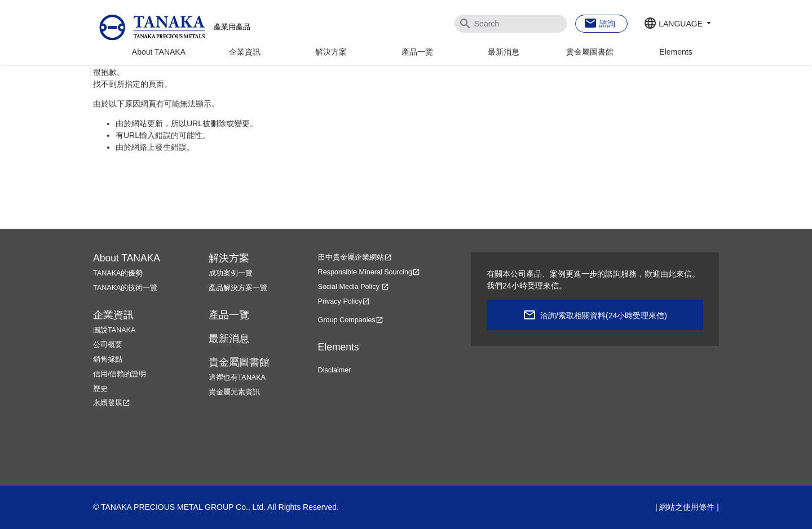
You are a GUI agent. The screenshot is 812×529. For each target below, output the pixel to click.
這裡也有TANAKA (237, 377)
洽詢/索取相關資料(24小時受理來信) (604, 315)
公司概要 (108, 345)
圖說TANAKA (114, 330)
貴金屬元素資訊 (234, 392)
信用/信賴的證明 (120, 374)
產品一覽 (417, 52)
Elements (676, 52)
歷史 (100, 389)
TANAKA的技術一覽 (125, 288)
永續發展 (112, 403)
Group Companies (351, 320)
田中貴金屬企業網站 (355, 257)
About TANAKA (159, 52)
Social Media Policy (354, 287)
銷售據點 (108, 359)
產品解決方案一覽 (238, 288)
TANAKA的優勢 (118, 273)
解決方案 (331, 52)
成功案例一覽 (231, 273)
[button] (677, 24)
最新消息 (504, 52)
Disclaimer (335, 370)
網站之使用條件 (687, 507)
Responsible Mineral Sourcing (369, 272)
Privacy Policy (344, 301)
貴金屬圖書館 (590, 52)
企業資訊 (245, 52)
